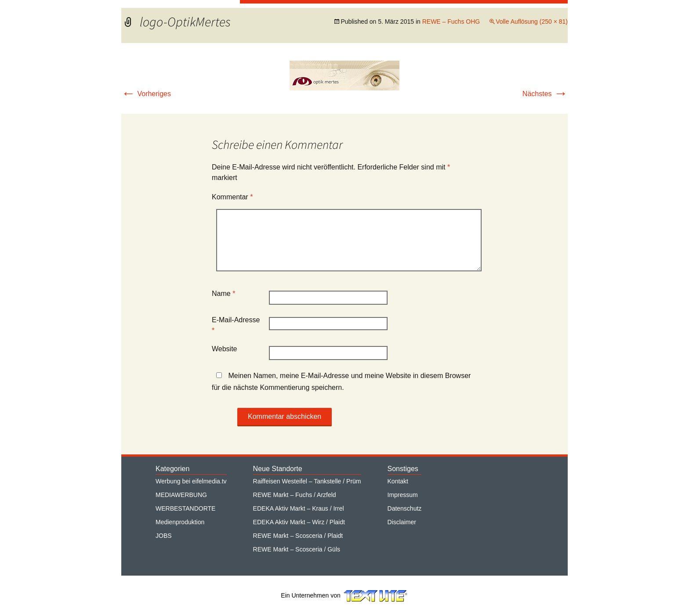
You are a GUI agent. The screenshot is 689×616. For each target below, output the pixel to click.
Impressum (403, 495)
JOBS (164, 536)
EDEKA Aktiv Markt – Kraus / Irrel (299, 508)
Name (223, 294)
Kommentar (232, 197)
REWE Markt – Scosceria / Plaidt (298, 536)
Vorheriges (146, 94)
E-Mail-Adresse (236, 325)
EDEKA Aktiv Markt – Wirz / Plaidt (299, 522)
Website (225, 349)
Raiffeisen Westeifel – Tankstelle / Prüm (307, 481)
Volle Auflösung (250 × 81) (532, 22)
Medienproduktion (180, 522)
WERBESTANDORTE (185, 508)
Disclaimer (402, 522)
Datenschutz (405, 508)
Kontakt (398, 481)
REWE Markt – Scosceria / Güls (297, 549)
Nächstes (545, 94)
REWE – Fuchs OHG (451, 22)
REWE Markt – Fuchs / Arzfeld (295, 495)
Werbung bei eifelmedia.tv (191, 481)
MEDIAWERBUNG (181, 495)
